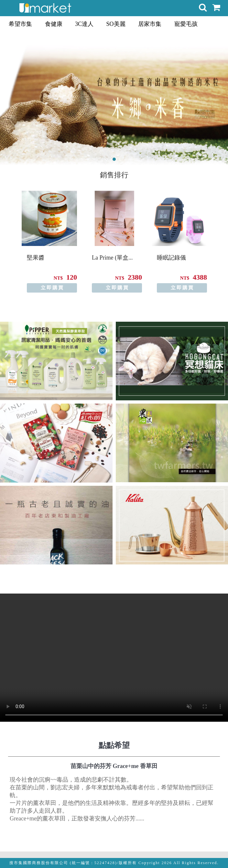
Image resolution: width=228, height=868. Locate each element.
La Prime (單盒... (112, 258)
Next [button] (222, 236)
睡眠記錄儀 (171, 258)
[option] (49, 242)
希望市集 (20, 24)
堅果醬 (36, 258)
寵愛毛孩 (186, 24)
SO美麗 (116, 24)
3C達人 (84, 24)
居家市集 (150, 24)
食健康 (54, 24)
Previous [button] (6, 236)
